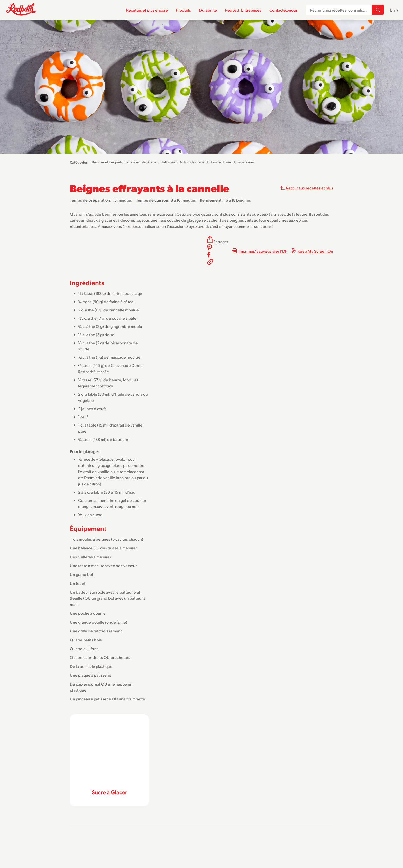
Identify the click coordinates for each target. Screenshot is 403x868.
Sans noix (132, 162)
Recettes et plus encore (147, 10)
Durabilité (208, 10)
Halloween (169, 162)
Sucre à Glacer (109, 792)
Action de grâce (192, 162)
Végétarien (150, 162)
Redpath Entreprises (243, 10)
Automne (214, 162)
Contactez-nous (283, 10)
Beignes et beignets (107, 162)
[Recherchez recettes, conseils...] (378, 10)
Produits (184, 10)
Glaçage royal (111, 459)
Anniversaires (244, 162)
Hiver (227, 162)
